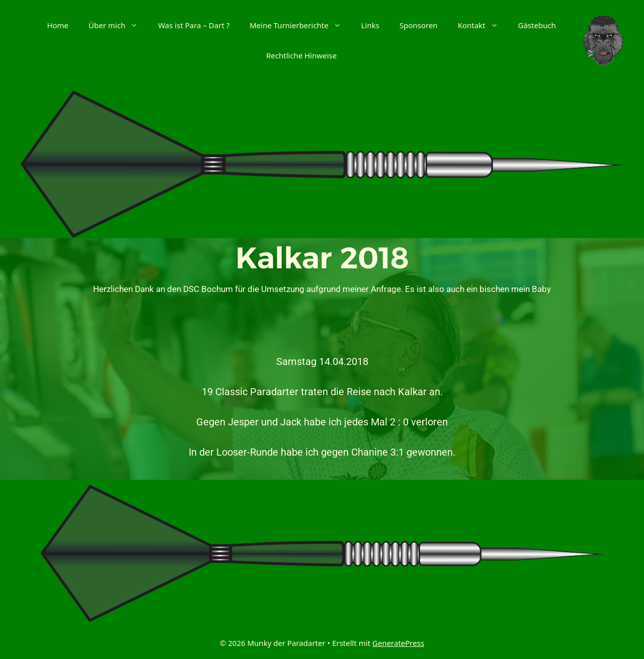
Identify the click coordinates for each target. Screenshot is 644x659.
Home (58, 25)
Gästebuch (537, 25)
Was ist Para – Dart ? (194, 25)
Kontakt (483, 25)
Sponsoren (419, 25)
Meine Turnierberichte (300, 25)
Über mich (118, 25)
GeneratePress (398, 643)
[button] (137, 25)
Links (370, 25)
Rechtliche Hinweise (301, 55)
